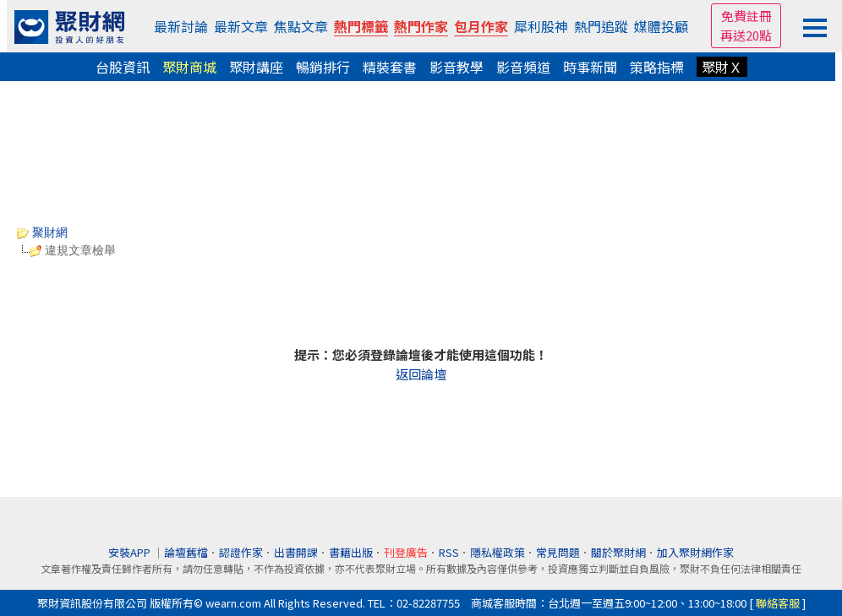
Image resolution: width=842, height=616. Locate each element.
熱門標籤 (361, 26)
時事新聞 (590, 67)
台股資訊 (123, 67)
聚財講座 (256, 67)
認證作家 (241, 552)
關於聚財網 (618, 552)
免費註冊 (746, 16)
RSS (449, 552)
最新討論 (181, 26)
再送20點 (746, 35)
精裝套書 (390, 67)
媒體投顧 (661, 26)
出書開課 (296, 552)
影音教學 (457, 67)
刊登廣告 (406, 552)
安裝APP (131, 552)
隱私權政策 (498, 552)
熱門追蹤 (601, 26)
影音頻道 (523, 67)
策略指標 (657, 67)
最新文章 (241, 26)
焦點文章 (301, 26)
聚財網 (42, 232)
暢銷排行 (323, 67)
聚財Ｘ (722, 67)
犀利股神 (541, 26)
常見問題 (558, 552)
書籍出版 (351, 552)
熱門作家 (421, 26)
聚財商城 (189, 67)
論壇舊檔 (186, 552)
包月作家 (481, 26)
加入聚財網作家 (695, 552)
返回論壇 (421, 374)
